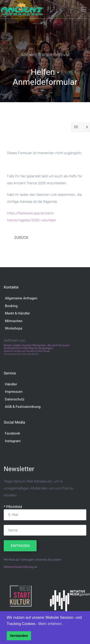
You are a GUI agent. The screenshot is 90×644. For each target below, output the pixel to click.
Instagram (13, 441)
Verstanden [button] (19, 636)
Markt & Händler (17, 313)
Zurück (21, 238)
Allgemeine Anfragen (21, 298)
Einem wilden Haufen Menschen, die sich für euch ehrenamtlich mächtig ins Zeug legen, (36, 349)
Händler (11, 384)
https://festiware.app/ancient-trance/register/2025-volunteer (31, 217)
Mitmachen (14, 321)
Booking (11, 306)
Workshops (14, 328)
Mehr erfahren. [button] (50, 624)
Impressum (14, 392)
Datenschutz (15, 399)
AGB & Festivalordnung (23, 407)
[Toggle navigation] (83, 9)
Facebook (12, 433)
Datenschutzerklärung (18, 567)
